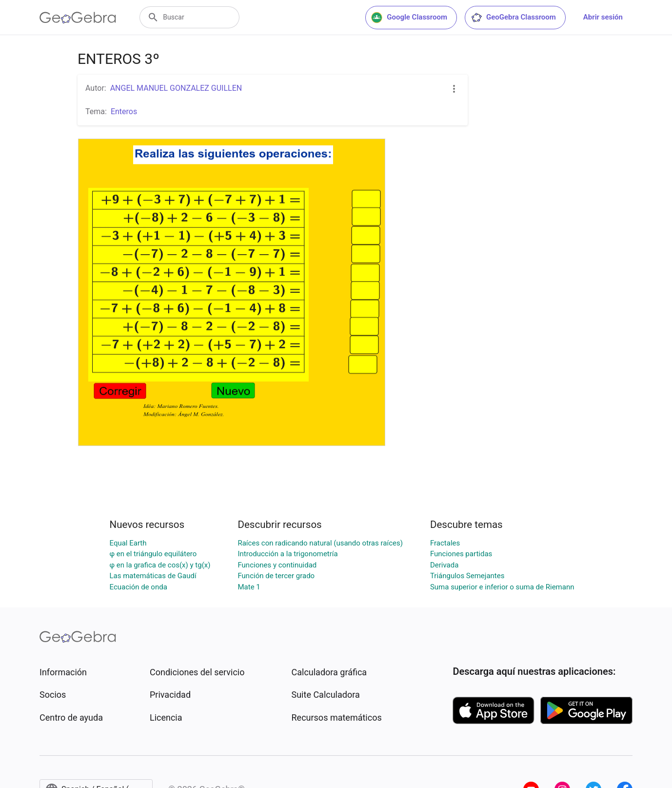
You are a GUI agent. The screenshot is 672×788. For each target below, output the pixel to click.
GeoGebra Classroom (513, 18)
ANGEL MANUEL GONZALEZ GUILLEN (176, 88)
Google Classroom (409, 18)
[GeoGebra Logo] (78, 18)
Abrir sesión (603, 17)
